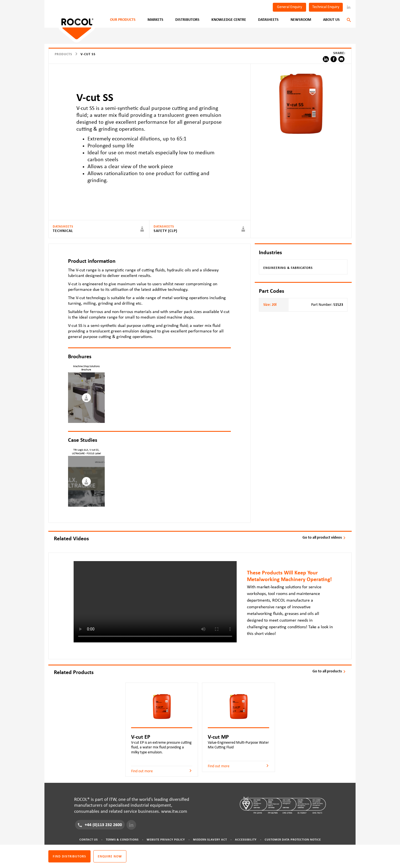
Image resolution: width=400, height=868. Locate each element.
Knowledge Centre (229, 20)
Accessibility (246, 840)
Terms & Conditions (122, 840)
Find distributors (69, 856)
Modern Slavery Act (210, 840)
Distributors (187, 20)
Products (63, 54)
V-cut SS (88, 54)
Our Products (123, 20)
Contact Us (89, 840)
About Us (331, 20)
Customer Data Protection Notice (293, 840)
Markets (155, 20)
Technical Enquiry (326, 7)
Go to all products (329, 671)
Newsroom (301, 20)
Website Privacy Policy (166, 840)
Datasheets (268, 20)
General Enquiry (289, 7)
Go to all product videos (324, 538)
